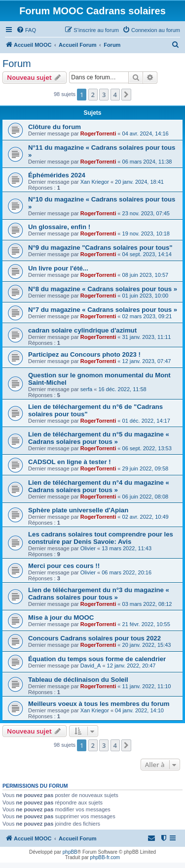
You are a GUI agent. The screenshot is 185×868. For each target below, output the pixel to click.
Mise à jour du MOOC (61, 618)
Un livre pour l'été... (58, 268)
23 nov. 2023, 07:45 (146, 213)
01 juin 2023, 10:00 (146, 296)
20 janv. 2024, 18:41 (139, 182)
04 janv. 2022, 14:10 (139, 710)
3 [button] (104, 95)
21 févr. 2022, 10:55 (146, 624)
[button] (126, 95)
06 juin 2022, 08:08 (146, 497)
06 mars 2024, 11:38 (147, 162)
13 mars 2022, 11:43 (127, 548)
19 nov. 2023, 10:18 (146, 234)
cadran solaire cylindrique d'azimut (82, 330)
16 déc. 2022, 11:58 (122, 389)
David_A (91, 666)
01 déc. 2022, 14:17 (146, 421)
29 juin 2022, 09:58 (146, 468)
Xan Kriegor (95, 182)
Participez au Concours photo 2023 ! (84, 354)
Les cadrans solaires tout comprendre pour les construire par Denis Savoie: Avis (101, 538)
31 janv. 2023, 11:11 (147, 337)
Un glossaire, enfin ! (59, 227)
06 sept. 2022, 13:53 (147, 448)
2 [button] (93, 95)
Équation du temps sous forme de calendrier (97, 659)
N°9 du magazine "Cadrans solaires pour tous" (100, 248)
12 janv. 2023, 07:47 (147, 361)
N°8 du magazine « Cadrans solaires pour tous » (103, 289)
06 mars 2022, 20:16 (127, 572)
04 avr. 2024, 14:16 (146, 134)
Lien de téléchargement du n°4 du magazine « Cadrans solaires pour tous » (99, 486)
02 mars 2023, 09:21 (147, 316)
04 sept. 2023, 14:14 (147, 254)
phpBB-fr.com (105, 857)
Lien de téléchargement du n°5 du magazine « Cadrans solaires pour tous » (99, 438)
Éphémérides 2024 (57, 175)
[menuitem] (26, 30)
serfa (86, 389)
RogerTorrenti (98, 134)
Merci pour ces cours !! (64, 566)
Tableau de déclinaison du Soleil (78, 680)
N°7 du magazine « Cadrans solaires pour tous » (103, 310)
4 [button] (115, 95)
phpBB (70, 852)
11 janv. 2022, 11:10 (147, 686)
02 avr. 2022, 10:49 (146, 517)
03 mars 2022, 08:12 (147, 604)
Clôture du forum (55, 127)
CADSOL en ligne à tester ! (70, 462)
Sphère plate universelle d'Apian (78, 510)
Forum (17, 64)
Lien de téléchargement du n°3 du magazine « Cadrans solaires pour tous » (99, 594)
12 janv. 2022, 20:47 (131, 666)
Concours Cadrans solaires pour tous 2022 (94, 638)
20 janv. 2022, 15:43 (147, 645)
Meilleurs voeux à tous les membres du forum (99, 704)
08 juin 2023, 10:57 (146, 275)
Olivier (88, 548)
